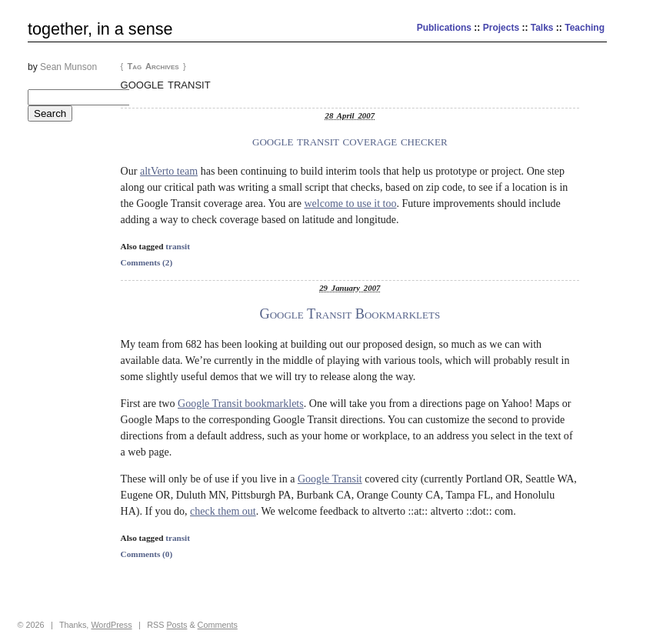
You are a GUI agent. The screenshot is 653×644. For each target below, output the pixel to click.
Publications (444, 28)
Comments (218, 625)
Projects (501, 28)
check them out (223, 511)
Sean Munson (68, 67)
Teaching (585, 28)
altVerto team (169, 171)
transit (178, 246)
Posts (177, 625)
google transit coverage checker (350, 141)
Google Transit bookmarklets (241, 403)
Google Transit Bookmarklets (350, 314)
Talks (542, 28)
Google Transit (330, 479)
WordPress (111, 625)
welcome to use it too (350, 203)
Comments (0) (147, 554)
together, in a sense (100, 29)
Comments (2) (147, 262)
